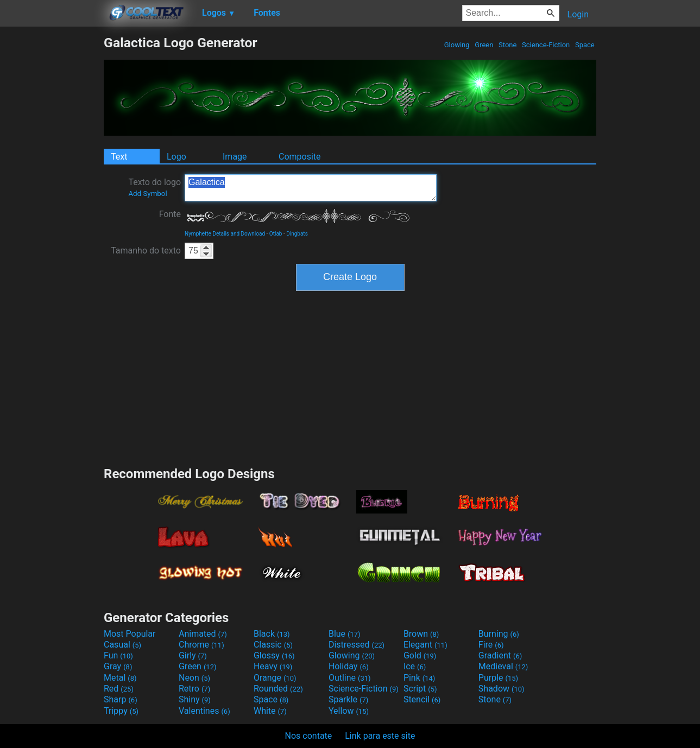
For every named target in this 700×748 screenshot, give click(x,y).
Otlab (276, 234)
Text (119, 157)
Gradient (500, 655)
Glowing (457, 45)
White (270, 711)
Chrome (201, 645)
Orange (275, 678)
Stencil (422, 699)
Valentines (204, 711)
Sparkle (348, 699)
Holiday (349, 666)
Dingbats (297, 234)
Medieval (503, 666)
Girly (193, 655)
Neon (194, 678)
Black (272, 634)
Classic (273, 645)
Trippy (121, 711)
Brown (421, 634)
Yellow (349, 711)
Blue (345, 634)
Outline (350, 678)
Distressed (357, 645)
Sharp (121, 699)
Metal (120, 678)
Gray (118, 666)
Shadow (502, 689)
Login (578, 14)
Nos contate (309, 736)
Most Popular (130, 634)
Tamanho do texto (146, 251)
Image (235, 157)
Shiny (195, 699)
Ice (415, 666)
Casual (122, 645)
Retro (194, 689)
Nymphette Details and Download (225, 234)
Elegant (425, 645)
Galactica (311, 188)
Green (484, 45)
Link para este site (380, 736)
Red (119, 689)
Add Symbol (147, 194)
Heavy (273, 666)
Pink (420, 678)
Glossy (274, 655)
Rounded (278, 689)
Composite (300, 157)
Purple (498, 678)
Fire (491, 645)
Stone (508, 45)
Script (420, 689)
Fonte (170, 214)
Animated (203, 634)
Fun (118, 655)
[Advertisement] (52, 198)
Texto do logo (154, 187)
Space (585, 45)
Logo (176, 157)
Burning (499, 634)
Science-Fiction (546, 45)
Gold (420, 655)
